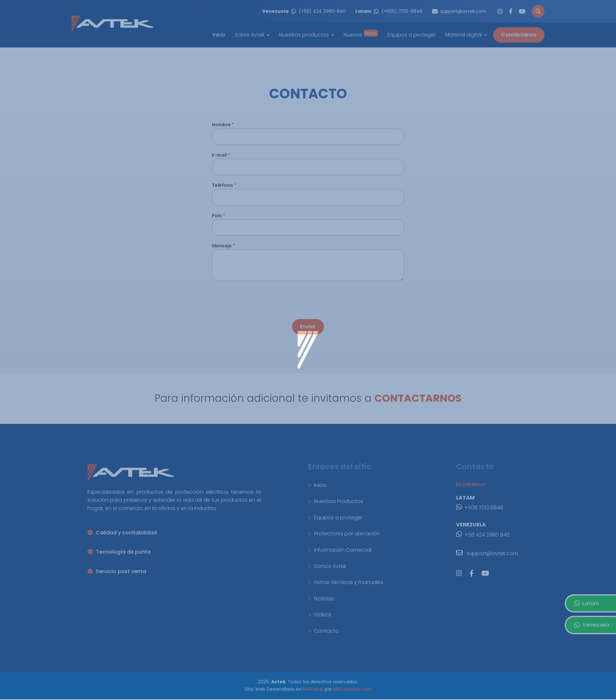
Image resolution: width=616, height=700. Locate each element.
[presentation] (261, 300)
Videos (320, 615)
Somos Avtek (327, 566)
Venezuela (592, 625)
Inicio (317, 485)
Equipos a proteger (412, 35)
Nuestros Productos (336, 501)
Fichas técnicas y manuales (346, 582)
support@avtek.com (487, 553)
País (218, 216)
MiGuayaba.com (353, 689)
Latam (587, 603)
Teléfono (224, 185)
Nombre (223, 125)
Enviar (308, 327)
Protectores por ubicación (344, 534)
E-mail (221, 155)
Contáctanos (519, 35)
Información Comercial (340, 550)
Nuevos (361, 35)
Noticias (321, 599)
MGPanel (313, 689)
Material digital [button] (464, 35)
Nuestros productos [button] (305, 35)
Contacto (323, 631)
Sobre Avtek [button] (250, 35)
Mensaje (223, 246)
